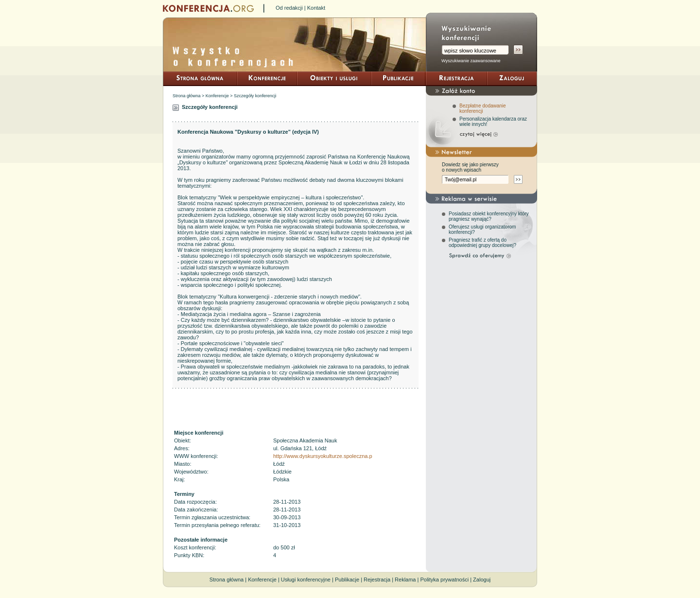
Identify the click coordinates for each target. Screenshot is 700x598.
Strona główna (187, 96)
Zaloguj (482, 580)
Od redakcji (289, 8)
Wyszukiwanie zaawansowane (471, 61)
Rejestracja (377, 580)
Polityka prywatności (444, 580)
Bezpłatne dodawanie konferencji (483, 108)
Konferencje (217, 96)
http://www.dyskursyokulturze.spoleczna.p (323, 456)
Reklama (405, 580)
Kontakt (316, 8)
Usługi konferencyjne (306, 580)
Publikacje (347, 580)
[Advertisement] (296, 408)
